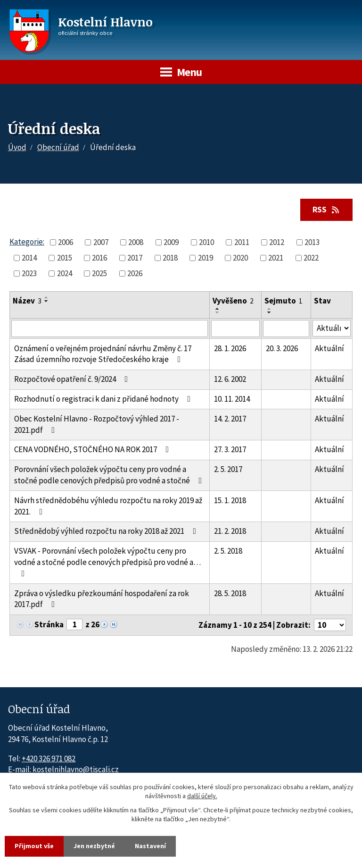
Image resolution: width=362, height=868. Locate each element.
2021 (276, 258)
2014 (29, 258)
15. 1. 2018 (230, 500)
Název (27, 301)
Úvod (17, 147)
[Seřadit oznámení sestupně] (47, 301)
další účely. (202, 796)
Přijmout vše (34, 846)
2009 (171, 242)
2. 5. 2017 (228, 469)
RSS (327, 210)
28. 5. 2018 (230, 593)
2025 (99, 273)
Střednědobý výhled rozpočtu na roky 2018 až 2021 (107, 531)
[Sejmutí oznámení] (286, 329)
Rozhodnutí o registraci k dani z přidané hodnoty (104, 399)
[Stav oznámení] (332, 328)
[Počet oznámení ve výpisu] (330, 625)
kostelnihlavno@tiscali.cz (76, 769)
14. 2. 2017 (230, 419)
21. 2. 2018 (230, 531)
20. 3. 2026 (282, 348)
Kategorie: (27, 242)
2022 (311, 258)
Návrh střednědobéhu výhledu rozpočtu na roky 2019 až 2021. (108, 506)
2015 (65, 258)
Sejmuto (284, 301)
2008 (136, 242)
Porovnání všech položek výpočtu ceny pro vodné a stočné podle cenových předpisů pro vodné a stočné (110, 475)
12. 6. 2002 (230, 379)
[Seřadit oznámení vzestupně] (47, 297)
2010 (206, 242)
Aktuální (329, 348)
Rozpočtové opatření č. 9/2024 (73, 379)
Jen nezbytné (94, 846)
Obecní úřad (58, 147)
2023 (29, 273)
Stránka (49, 624)
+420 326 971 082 (49, 758)
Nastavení (150, 846)
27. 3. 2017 (230, 449)
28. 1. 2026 (230, 348)
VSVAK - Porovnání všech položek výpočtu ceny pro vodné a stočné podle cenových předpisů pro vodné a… (107, 562)
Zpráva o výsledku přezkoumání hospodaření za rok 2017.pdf (102, 599)
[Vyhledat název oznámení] (110, 329)
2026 (135, 273)
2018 (170, 258)
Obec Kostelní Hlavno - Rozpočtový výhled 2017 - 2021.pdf (97, 424)
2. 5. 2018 (228, 551)
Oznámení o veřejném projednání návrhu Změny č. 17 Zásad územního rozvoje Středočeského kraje (103, 354)
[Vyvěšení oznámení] (235, 329)
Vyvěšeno (233, 301)
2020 (240, 258)
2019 (206, 258)
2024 (65, 273)
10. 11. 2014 (232, 399)
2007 (101, 242)
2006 (66, 242)
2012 (277, 242)
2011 (242, 242)
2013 (312, 242)
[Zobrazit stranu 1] (74, 624)
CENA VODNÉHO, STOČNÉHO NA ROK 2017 (93, 449)
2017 (135, 258)
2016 (99, 258)
